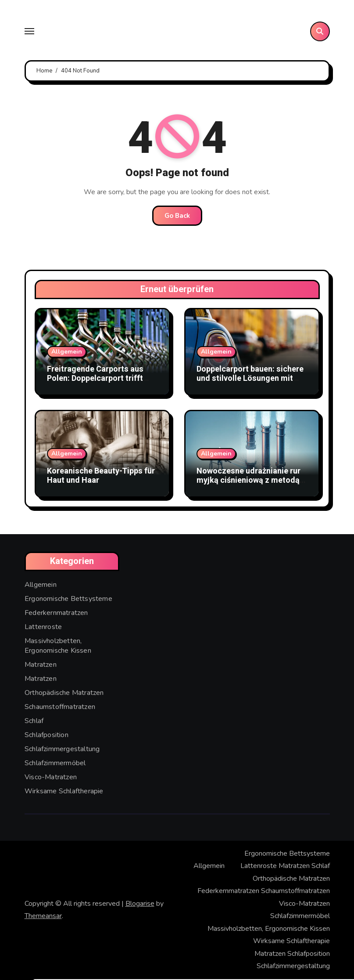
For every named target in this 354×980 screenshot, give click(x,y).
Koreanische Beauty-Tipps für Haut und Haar (101, 477)
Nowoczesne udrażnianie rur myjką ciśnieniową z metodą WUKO (249, 481)
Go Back (177, 217)
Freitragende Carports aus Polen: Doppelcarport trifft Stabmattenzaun (95, 380)
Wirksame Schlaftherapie (64, 792)
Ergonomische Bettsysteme (68, 600)
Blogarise (140, 904)
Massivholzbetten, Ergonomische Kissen (58, 647)
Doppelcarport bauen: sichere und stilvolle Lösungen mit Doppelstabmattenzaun (250, 380)
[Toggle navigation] (29, 32)
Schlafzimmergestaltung (62, 750)
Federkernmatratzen (56, 614)
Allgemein (67, 353)
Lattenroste (43, 628)
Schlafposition (46, 736)
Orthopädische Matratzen (64, 694)
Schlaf (34, 722)
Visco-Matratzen (51, 778)
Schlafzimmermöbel (55, 764)
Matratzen (41, 665)
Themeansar (43, 917)
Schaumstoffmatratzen (60, 708)
